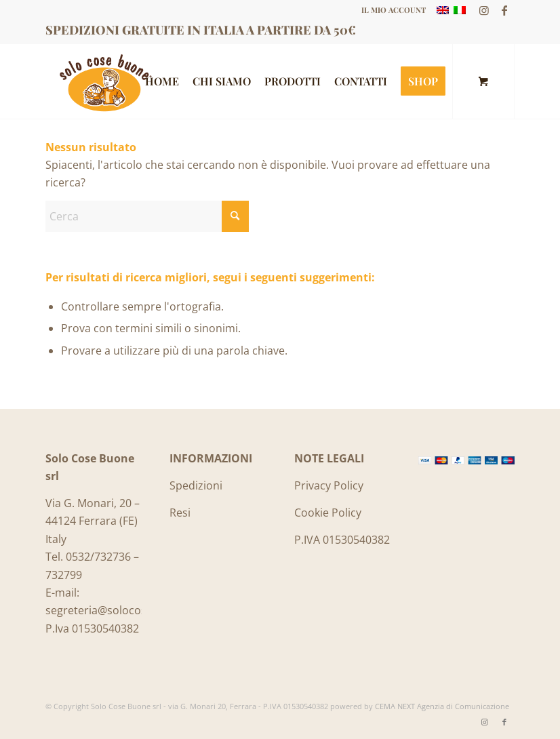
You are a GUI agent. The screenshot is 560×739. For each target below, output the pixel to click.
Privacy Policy (329, 485)
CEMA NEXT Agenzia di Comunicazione (442, 706)
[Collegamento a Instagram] (484, 10)
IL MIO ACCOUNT (394, 10)
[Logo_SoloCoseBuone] (104, 81)
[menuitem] (390, 10)
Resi (180, 513)
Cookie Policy (328, 513)
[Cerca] (147, 216)
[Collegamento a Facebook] (504, 10)
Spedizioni (196, 485)
